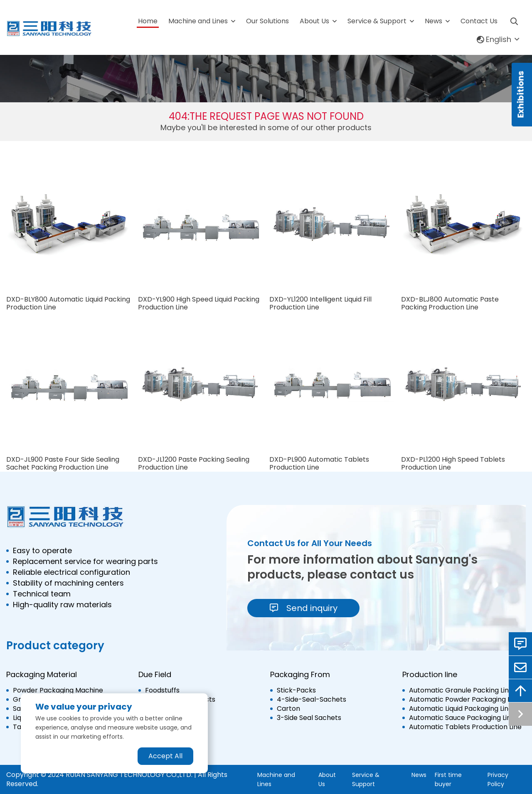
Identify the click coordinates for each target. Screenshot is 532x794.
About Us (314, 21)
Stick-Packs (296, 690)
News (433, 21)
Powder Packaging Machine (58, 690)
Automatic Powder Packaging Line (464, 700)
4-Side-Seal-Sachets (312, 700)
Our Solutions (267, 21)
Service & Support (377, 21)
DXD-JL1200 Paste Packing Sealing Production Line (194, 463)
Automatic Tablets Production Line (465, 727)
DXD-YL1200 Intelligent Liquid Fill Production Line (320, 303)
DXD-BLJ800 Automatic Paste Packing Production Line (450, 303)
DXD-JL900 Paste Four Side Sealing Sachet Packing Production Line (63, 463)
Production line (430, 675)
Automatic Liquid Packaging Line (461, 709)
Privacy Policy (498, 779)
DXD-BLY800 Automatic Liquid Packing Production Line (68, 303)
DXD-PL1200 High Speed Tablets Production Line (453, 463)
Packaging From (300, 675)
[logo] (49, 29)
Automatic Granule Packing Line (461, 690)
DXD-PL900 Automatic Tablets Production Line (319, 463)
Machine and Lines (198, 21)
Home (148, 21)
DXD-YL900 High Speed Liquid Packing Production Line (199, 303)
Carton (288, 709)
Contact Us (479, 21)
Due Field (155, 675)
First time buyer (448, 779)
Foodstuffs (162, 690)
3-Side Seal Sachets (309, 718)
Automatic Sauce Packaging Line (462, 718)
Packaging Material (42, 675)
